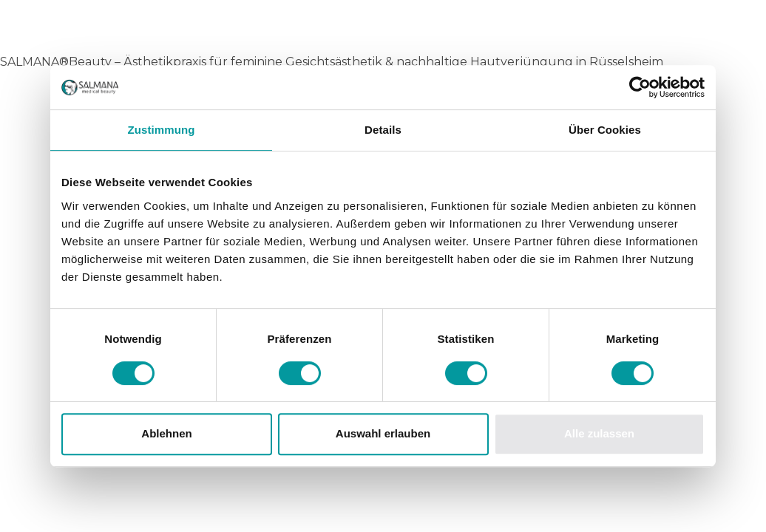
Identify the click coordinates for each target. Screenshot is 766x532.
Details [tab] (383, 130)
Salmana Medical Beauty (186, 29)
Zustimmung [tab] (162, 130)
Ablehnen (166, 433)
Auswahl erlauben (383, 433)
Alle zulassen (599, 433)
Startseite (40, 96)
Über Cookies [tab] (605, 130)
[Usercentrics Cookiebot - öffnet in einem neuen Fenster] (640, 87)
